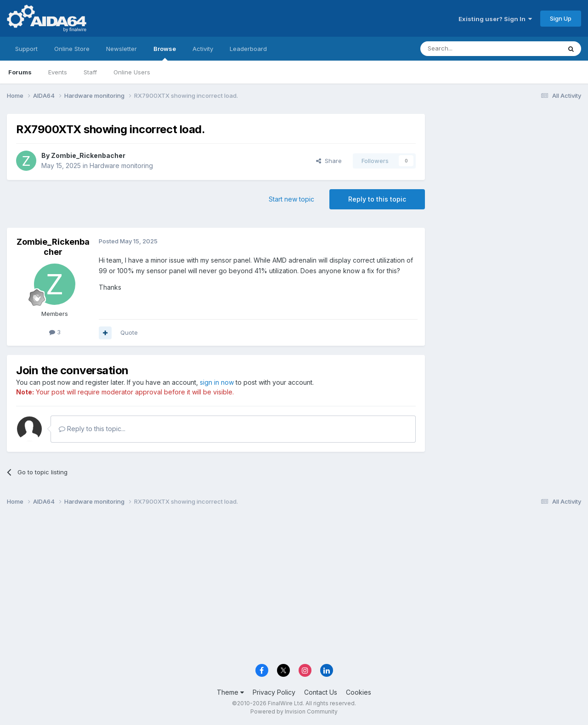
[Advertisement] (508, 175)
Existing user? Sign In (495, 19)
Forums (20, 72)
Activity (203, 49)
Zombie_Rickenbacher (88, 155)
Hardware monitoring (121, 166)
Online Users (132, 72)
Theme (230, 692)
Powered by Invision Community (294, 711)
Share (329, 161)
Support (26, 49)
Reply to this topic (377, 199)
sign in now (217, 382)
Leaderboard (248, 49)
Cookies (359, 692)
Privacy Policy (274, 692)
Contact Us (321, 692)
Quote (129, 332)
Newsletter (122, 49)
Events (58, 72)
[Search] (467, 49)
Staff (90, 72)
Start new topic (291, 199)
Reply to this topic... (92, 429)
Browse (165, 53)
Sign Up (561, 18)
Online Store (72, 49)
